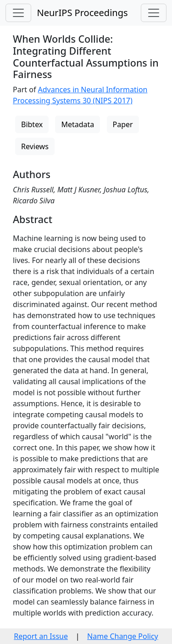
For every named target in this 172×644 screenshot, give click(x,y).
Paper (123, 124)
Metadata (78, 124)
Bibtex (32, 124)
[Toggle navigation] (18, 13)
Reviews (35, 146)
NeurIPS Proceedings (82, 13)
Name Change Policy (123, 636)
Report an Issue (41, 636)
